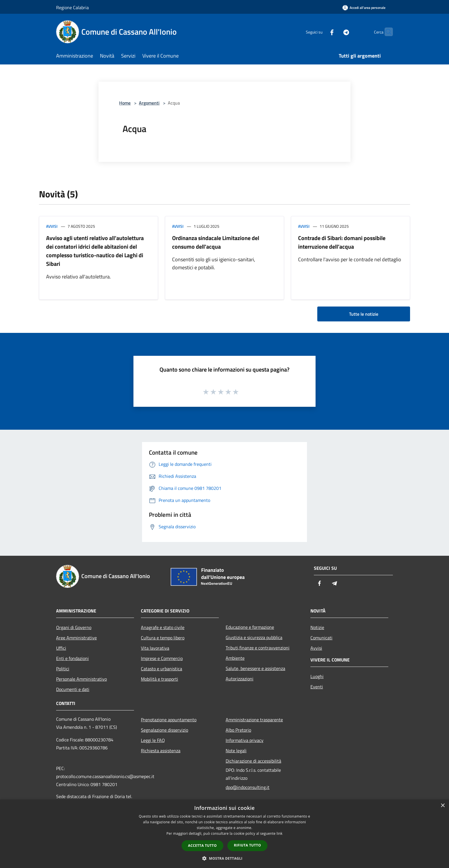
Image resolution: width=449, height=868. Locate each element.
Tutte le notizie (364, 314)
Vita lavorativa (155, 648)
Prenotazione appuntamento (169, 720)
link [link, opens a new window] (280, 833)
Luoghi (317, 676)
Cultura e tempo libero (163, 638)
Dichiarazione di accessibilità (253, 761)
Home (125, 103)
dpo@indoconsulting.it (248, 787)
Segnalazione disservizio (165, 730)
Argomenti (149, 103)
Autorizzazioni (240, 679)
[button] (224, 858)
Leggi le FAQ (153, 740)
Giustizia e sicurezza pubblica (254, 637)
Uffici (61, 648)
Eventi (317, 687)
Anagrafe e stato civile (163, 627)
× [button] (443, 806)
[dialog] (224, 834)
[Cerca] (386, 32)
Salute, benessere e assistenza (255, 668)
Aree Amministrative (76, 638)
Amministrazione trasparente (254, 720)
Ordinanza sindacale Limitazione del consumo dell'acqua (216, 242)
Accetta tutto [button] (202, 846)
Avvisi (52, 226)
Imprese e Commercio (162, 658)
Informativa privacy (245, 740)
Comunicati (321, 638)
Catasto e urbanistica (162, 669)
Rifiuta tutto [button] (248, 845)
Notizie (317, 627)
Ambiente (235, 658)
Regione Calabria (72, 7)
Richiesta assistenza (161, 751)
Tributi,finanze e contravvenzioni (258, 648)
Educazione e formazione (250, 627)
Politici (63, 669)
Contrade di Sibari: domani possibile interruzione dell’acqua (342, 242)
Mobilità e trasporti (159, 679)
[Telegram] (335, 32)
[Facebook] (321, 32)
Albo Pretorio (238, 730)
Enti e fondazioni (72, 658)
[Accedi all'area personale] (364, 8)
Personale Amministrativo (81, 679)
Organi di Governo (74, 627)
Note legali (236, 751)
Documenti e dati (73, 689)
